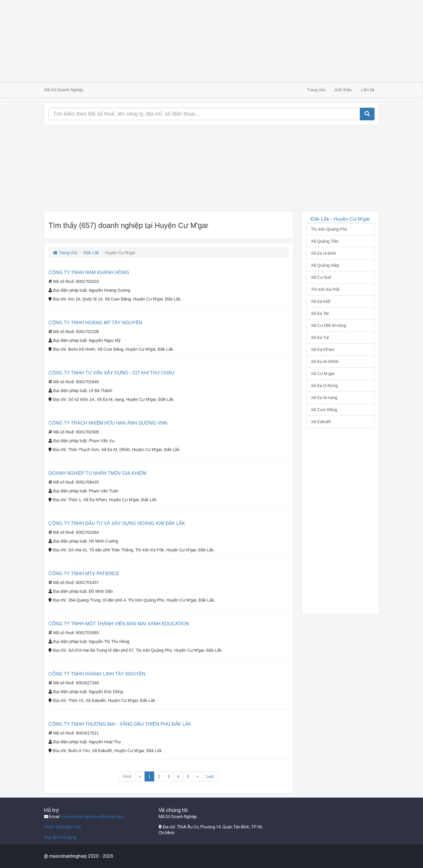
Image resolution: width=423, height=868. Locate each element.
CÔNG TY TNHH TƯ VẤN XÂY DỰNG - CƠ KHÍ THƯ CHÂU (111, 373)
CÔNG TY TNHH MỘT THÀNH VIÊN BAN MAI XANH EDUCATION (119, 624)
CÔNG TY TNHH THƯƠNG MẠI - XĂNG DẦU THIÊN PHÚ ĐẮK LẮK (120, 724)
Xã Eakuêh (321, 422)
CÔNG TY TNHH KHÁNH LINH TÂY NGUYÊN (97, 674)
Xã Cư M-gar (323, 374)
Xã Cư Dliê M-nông (329, 325)
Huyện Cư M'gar (352, 219)
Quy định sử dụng (60, 837)
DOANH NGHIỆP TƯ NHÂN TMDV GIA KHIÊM (97, 473)
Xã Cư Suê (321, 277)
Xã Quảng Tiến (325, 241)
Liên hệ (368, 90)
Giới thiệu (343, 90)
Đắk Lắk (91, 253)
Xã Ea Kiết (321, 301)
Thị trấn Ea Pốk (325, 289)
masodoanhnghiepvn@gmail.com (92, 817)
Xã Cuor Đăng (324, 410)
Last (210, 776)
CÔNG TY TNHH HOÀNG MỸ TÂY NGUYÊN (95, 323)
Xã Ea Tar (320, 313)
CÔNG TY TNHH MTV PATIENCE (84, 574)
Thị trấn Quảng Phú (329, 229)
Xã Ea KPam (323, 349)
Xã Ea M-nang (324, 398)
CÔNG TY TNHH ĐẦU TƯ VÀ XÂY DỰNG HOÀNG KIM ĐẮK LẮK (117, 523)
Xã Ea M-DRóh (325, 362)
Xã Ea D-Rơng (324, 386)
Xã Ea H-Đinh (324, 253)
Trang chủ (316, 90)
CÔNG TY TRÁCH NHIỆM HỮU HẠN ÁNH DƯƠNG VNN (108, 423)
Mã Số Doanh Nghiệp (64, 90)
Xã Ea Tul (320, 337)
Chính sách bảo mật (62, 827)
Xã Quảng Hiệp (325, 265)
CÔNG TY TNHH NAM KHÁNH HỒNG (89, 272)
